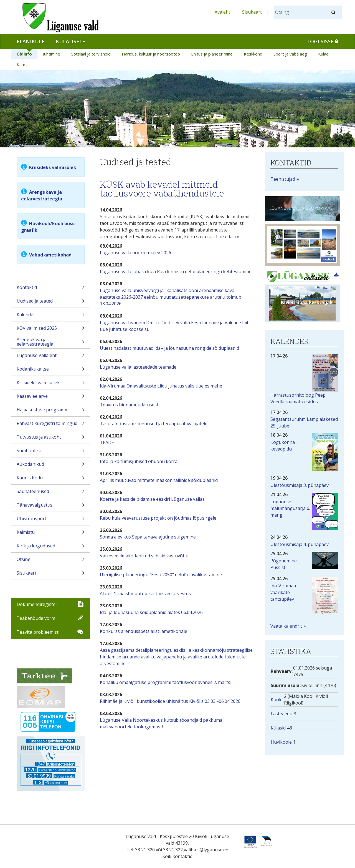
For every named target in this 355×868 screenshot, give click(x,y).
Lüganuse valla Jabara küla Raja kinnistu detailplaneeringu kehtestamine (176, 271)
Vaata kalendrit (286, 626)
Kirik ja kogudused (51, 548)
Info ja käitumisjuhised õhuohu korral (139, 461)
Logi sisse (323, 41)
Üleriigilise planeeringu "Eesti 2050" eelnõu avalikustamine (161, 575)
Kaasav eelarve (51, 398)
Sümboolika (51, 452)
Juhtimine (52, 54)
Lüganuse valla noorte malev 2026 (135, 253)
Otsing (51, 561)
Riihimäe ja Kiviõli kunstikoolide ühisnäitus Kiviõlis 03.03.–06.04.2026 (170, 701)
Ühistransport (51, 520)
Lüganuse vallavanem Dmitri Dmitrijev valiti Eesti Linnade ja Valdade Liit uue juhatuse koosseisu (174, 326)
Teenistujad (283, 179)
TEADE (107, 442)
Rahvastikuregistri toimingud (51, 425)
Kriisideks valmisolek (53, 167)
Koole (277, 700)
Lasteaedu (282, 714)
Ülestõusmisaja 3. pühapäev (300, 485)
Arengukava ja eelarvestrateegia (51, 342)
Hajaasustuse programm (51, 412)
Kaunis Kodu (51, 480)
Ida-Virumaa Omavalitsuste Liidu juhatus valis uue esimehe (161, 386)
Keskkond (253, 54)
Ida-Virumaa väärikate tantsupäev (283, 592)
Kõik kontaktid (177, 856)
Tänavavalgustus (51, 507)
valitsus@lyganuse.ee (206, 850)
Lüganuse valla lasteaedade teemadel (139, 367)
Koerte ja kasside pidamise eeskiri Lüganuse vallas (152, 499)
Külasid (278, 728)
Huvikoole (281, 742)
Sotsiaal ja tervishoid (91, 54)
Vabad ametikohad (50, 255)
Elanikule (31, 41)
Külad (323, 54)
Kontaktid (51, 289)
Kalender (51, 316)
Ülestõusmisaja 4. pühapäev (300, 544)
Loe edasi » (228, 237)
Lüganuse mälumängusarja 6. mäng (290, 508)
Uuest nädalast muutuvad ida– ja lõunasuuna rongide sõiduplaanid (169, 348)
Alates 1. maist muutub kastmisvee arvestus (145, 593)
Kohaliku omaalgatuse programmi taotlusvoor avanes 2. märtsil (166, 682)
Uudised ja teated (51, 303)
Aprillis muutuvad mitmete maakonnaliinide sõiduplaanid (159, 480)
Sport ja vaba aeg (290, 54)
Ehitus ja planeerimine (212, 54)
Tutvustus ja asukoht (51, 439)
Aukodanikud (51, 466)
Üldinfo (24, 54)
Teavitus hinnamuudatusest (129, 405)
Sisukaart (252, 12)
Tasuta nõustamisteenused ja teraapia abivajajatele (154, 424)
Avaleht (222, 12)
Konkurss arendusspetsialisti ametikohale (144, 631)
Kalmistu (51, 534)
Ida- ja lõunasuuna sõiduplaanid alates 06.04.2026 (151, 612)
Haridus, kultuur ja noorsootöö (151, 54)
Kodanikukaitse (51, 371)
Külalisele (70, 41)
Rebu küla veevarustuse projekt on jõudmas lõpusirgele (158, 518)
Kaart (22, 64)
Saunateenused (51, 493)
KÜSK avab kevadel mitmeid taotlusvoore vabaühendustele (162, 189)
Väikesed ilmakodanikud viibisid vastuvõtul (144, 556)
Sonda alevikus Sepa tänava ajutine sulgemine (148, 537)
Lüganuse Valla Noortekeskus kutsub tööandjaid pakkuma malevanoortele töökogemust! (161, 723)
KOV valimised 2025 (51, 330)
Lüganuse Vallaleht (51, 357)
